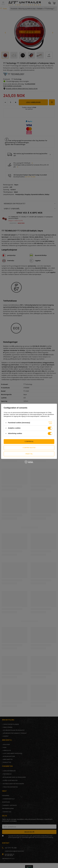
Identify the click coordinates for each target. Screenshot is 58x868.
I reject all (29, 454)
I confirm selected (29, 448)
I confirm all (29, 441)
